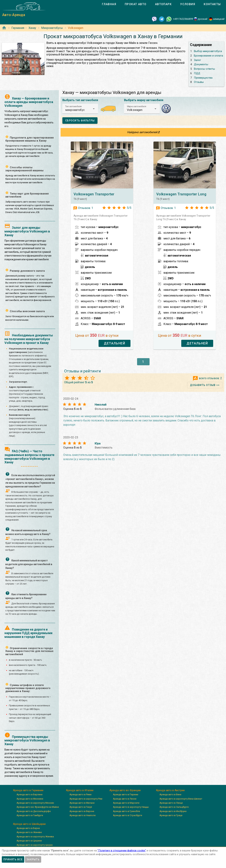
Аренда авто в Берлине (29, 794)
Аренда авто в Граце (171, 815)
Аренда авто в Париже (126, 794)
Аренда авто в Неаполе (83, 815)
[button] (80, 109)
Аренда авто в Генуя (81, 807)
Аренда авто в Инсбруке (173, 811)
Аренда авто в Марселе (126, 803)
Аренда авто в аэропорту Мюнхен (35, 803)
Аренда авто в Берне (28, 828)
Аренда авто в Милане (82, 803)
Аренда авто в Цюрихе (29, 841)
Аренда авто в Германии (28, 790)
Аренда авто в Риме (80, 794)
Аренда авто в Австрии (170, 790)
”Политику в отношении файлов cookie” (122, 851)
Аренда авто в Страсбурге (128, 815)
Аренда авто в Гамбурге (30, 815)
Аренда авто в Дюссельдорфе (34, 811)
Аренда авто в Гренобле (126, 811)
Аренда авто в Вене (170, 794)
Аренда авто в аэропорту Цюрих (35, 845)
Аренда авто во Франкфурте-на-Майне (38, 807)
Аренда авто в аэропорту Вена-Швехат (181, 799)
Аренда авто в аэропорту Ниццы (131, 807)
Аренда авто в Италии (80, 790)
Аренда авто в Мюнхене (30, 799)
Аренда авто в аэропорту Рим (86, 799)
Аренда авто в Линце (171, 803)
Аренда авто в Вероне (82, 811)
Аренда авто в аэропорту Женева (35, 837)
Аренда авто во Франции (125, 790)
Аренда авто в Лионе (125, 799)
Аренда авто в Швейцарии (29, 824)
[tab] (109, 4)
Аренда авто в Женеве (29, 832)
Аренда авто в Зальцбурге (174, 807)
